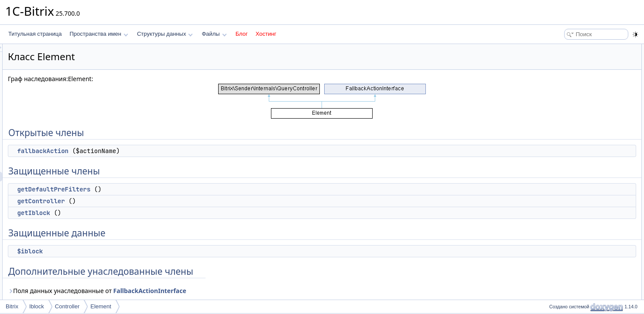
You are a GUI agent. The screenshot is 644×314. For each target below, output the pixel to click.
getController (150, 201)
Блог (242, 34)
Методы (556, 145)
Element (101, 306)
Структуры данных (165, 34)
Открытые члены (567, 49)
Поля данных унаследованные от (206, 291)
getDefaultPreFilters (163, 189)
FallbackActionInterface (259, 291)
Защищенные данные (573, 106)
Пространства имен (99, 34)
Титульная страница (35, 34)
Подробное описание (572, 135)
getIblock (143, 213)
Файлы (214, 34)
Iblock (37, 306)
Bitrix (12, 306)
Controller (67, 306)
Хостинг (266, 34)
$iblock (139, 251)
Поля (553, 193)
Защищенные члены (572, 68)
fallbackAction (152, 151)
